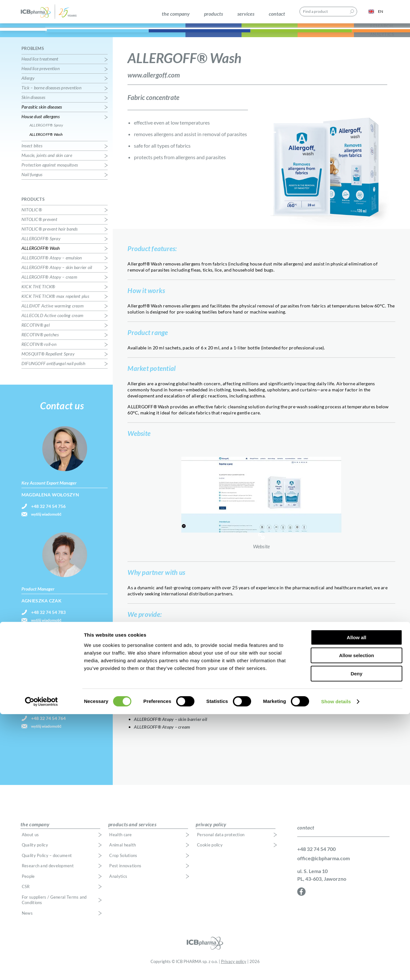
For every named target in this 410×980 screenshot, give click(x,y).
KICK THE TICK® (38, 293)
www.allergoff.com (154, 81)
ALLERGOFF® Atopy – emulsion (165, 718)
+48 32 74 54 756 (48, 513)
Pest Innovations (299, 35)
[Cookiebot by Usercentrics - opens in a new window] (41, 968)
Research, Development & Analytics (373, 35)
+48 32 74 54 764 (48, 725)
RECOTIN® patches (40, 341)
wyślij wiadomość (46, 521)
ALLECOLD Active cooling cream (52, 322)
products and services (132, 831)
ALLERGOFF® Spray (153, 710)
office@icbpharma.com (324, 865)
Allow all (357, 903)
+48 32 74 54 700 (316, 855)
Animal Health (150, 35)
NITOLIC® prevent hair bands (50, 236)
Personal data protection (221, 841)
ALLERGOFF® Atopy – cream (162, 733)
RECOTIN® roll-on (39, 351)
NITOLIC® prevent (39, 226)
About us (30, 841)
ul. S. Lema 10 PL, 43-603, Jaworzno (322, 881)
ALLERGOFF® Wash (46, 141)
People (28, 883)
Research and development (48, 873)
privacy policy (211, 831)
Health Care (57, 35)
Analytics (118, 883)
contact (277, 14)
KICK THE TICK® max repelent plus (55, 303)
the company (176, 14)
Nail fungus (32, 181)
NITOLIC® (32, 216)
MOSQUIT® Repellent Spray (48, 360)
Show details (336, 967)
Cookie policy (210, 852)
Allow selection (356, 922)
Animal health (123, 852)
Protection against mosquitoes (50, 171)
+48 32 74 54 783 (48, 619)
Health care (120, 841)
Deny (357, 939)
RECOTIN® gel (36, 332)
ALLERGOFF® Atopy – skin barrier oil (171, 726)
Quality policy (35, 852)
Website (261, 504)
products (213, 14)
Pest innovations (125, 873)
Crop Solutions (224, 35)
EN (376, 14)
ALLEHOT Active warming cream (53, 312)
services (246, 14)
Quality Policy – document (47, 862)
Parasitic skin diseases (42, 114)
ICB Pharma (53, 14)
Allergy (28, 85)
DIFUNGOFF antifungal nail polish (53, 370)
